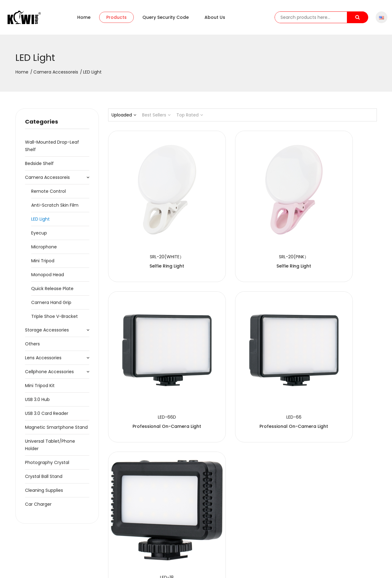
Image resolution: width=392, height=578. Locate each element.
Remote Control (48, 194)
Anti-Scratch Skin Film (55, 208)
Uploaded (124, 118)
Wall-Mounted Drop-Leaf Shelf (52, 149)
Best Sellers (156, 118)
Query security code (166, 19)
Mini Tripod (43, 264)
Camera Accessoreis (56, 75)
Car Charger (38, 507)
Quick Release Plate (52, 292)
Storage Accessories (47, 333)
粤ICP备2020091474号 (140, 567)
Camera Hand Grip (51, 306)
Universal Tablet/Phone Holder (50, 448)
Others (32, 347)
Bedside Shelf (39, 167)
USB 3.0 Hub (37, 403)
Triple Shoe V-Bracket (55, 319)
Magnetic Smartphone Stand (56, 430)
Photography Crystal (47, 466)
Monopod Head (48, 278)
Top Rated (190, 118)
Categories (42, 125)
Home (84, 19)
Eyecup (39, 236)
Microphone (44, 250)
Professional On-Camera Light (335, 234)
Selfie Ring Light (150, 234)
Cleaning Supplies (44, 493)
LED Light (40, 222)
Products (116, 19)
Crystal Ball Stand (44, 479)
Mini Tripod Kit (40, 389)
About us (215, 19)
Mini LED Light (242, 360)
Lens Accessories (43, 361)
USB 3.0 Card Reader (47, 416)
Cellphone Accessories (49, 375)
